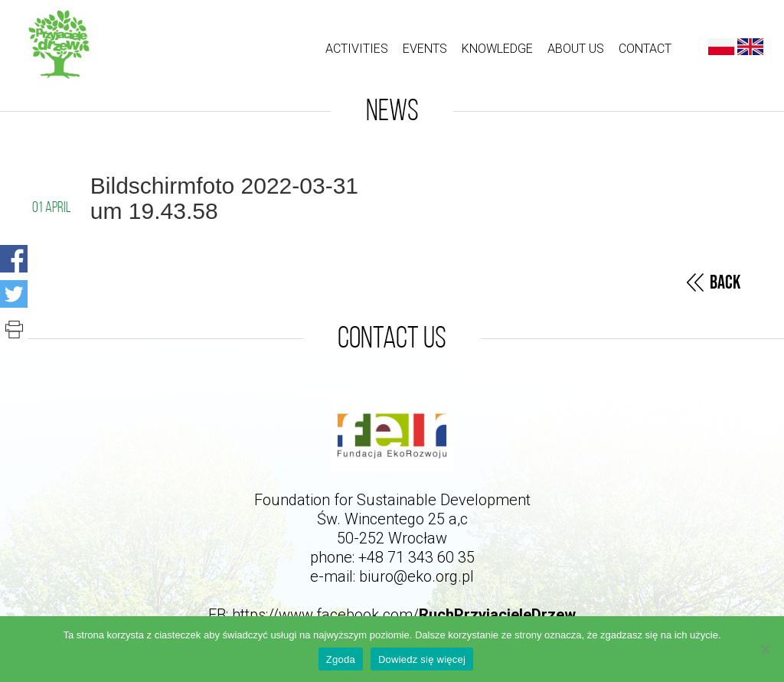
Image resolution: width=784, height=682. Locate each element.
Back (725, 283)
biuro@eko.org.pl (416, 576)
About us (576, 49)
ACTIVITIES (357, 49)
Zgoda (341, 659)
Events (425, 49)
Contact (645, 49)
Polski (721, 47)
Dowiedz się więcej (422, 659)
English (750, 47)
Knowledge (497, 49)
